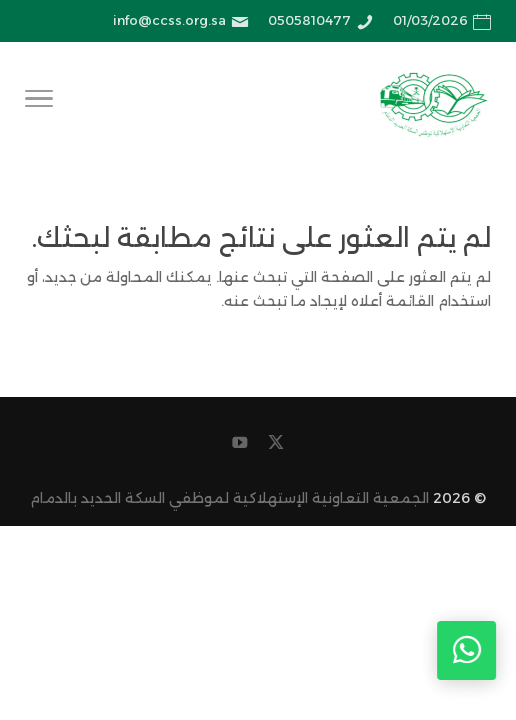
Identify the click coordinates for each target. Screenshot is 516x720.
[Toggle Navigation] (39, 102)
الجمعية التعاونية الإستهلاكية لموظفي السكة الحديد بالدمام (229, 498)
